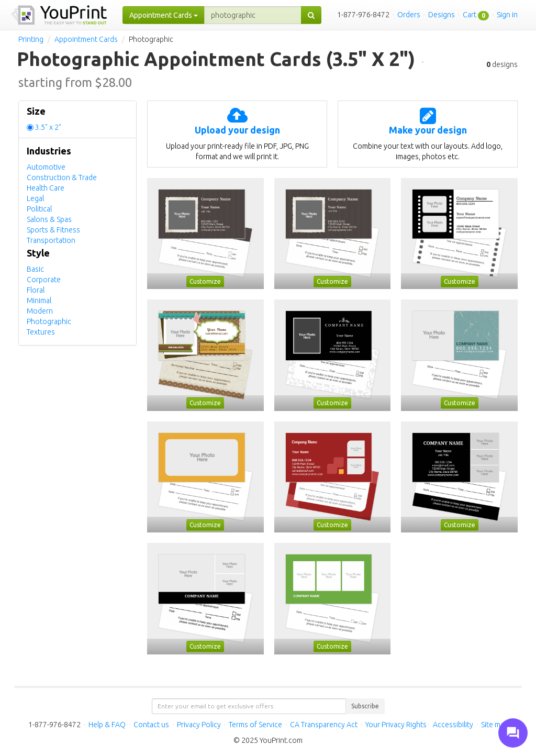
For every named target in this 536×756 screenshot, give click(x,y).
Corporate (44, 280)
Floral (36, 290)
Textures (41, 332)
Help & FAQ (107, 725)
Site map (495, 725)
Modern (40, 311)
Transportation (51, 240)
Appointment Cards (86, 39)
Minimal (39, 301)
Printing (31, 39)
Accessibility (453, 725)
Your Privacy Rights (396, 725)
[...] (253, 15)
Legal (35, 198)
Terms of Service (255, 725)
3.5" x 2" (48, 127)
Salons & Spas (49, 219)
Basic (35, 269)
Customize (205, 281)
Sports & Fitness (53, 230)
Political (39, 209)
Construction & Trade (62, 177)
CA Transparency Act (324, 725)
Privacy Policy (199, 725)
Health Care (46, 188)
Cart (470, 15)
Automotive (46, 167)
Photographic (49, 321)
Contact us (151, 725)
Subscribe (365, 706)
